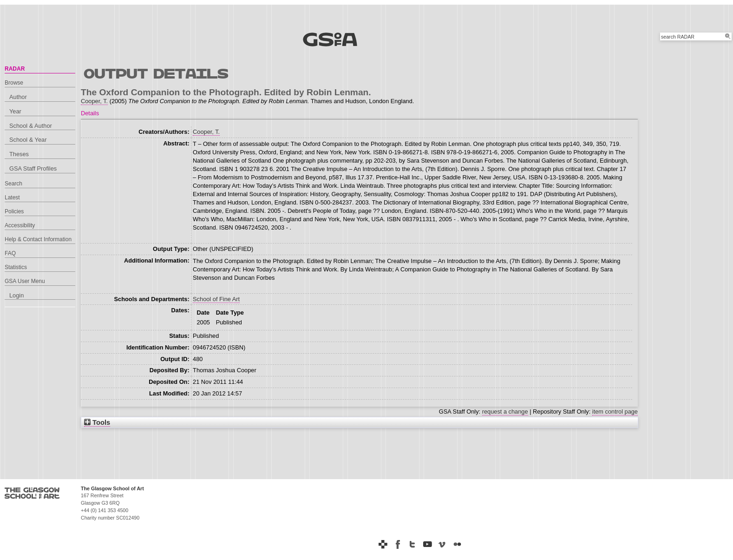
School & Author (31, 126)
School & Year (28, 140)
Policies (14, 211)
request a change (505, 412)
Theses (19, 154)
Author (18, 97)
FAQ (10, 253)
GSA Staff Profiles (33, 168)
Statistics (16, 267)
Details (90, 113)
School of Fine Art (216, 299)
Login (16, 295)
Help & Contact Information (38, 239)
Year (15, 111)
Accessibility (20, 225)
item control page (615, 412)
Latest (12, 198)
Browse (14, 83)
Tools (97, 422)
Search (13, 184)
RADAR (15, 69)
